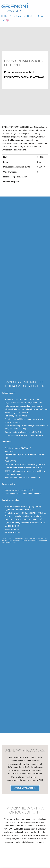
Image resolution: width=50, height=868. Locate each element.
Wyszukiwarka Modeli (25, 788)
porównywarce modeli (9, 542)
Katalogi (41, 16)
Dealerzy (31, 16)
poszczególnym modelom (38, 540)
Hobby (4, 16)
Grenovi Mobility (17, 16)
